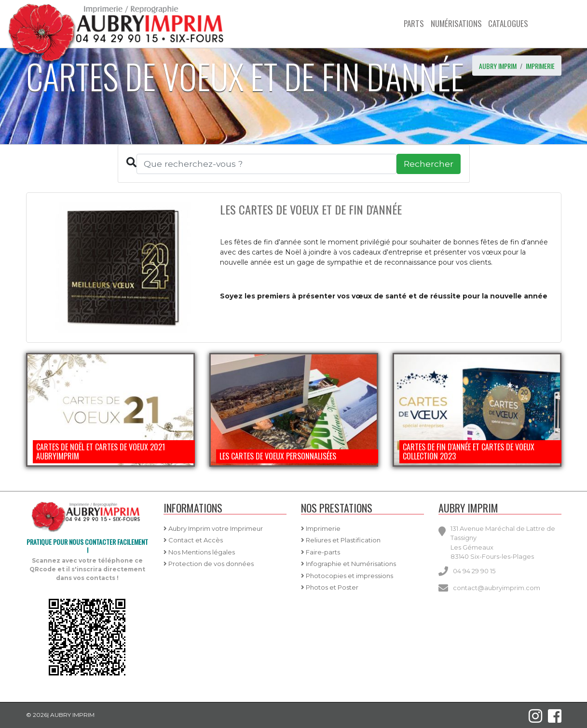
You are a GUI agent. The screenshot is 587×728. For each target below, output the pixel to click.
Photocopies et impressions (347, 576)
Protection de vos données (209, 564)
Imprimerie (321, 528)
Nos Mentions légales (199, 552)
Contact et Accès (193, 540)
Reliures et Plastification (341, 540)
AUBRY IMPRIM (498, 66)
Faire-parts (321, 552)
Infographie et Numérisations (348, 564)
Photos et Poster (330, 587)
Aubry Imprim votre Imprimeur (213, 528)
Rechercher (429, 164)
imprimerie (540, 66)
